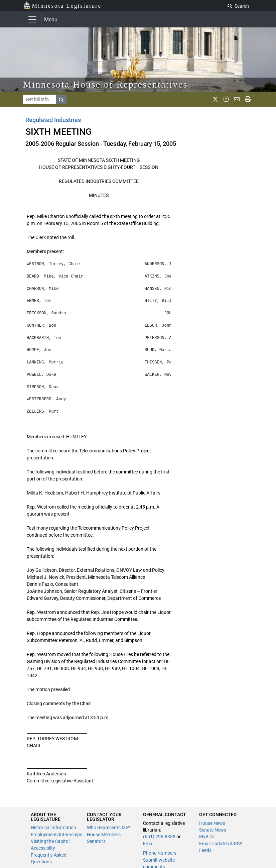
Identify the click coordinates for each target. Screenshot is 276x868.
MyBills (206, 837)
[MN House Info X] (215, 99)
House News (212, 823)
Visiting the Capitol (50, 841)
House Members (104, 835)
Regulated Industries (53, 120)
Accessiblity (43, 848)
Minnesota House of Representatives (105, 84)
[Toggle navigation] (32, 19)
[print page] (248, 99)
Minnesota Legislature (62, 5)
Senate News (213, 830)
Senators (96, 841)
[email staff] (237, 99)
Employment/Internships (56, 835)
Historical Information (53, 828)
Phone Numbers (160, 853)
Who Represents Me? (109, 828)
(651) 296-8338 (159, 837)
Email (149, 844)
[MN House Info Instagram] (226, 99)
